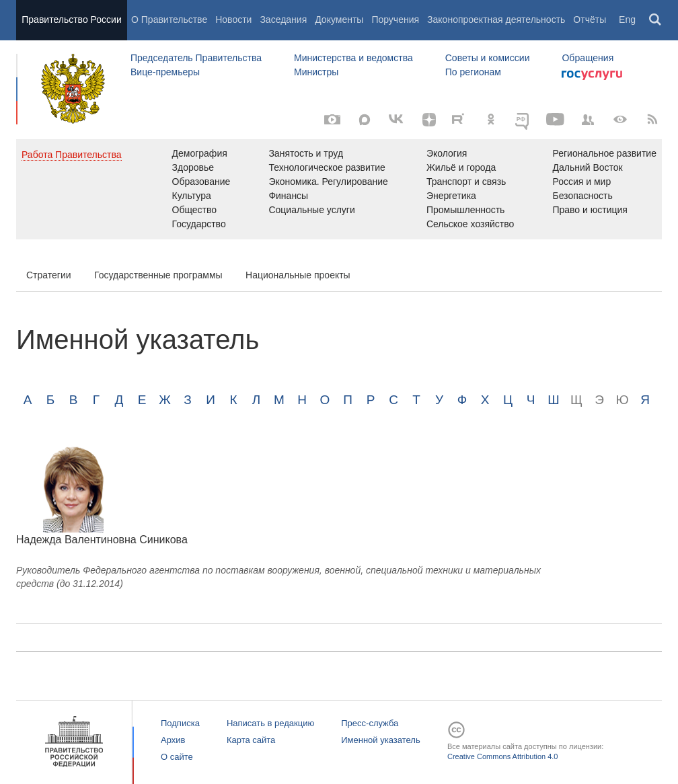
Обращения (588, 58)
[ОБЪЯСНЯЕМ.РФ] (523, 120)
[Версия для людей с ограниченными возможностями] (620, 120)
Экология (447, 153)
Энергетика (451, 196)
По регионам (473, 72)
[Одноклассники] (491, 120)
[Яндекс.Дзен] (429, 120)
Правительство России (71, 19)
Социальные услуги (311, 210)
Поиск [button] (656, 20)
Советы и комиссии (488, 58)
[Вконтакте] (397, 120)
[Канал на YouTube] (556, 120)
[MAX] (365, 120)
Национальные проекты (298, 275)
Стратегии (49, 275)
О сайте (177, 757)
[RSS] (652, 120)
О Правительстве (169, 19)
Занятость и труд (306, 153)
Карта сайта (251, 740)
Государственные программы (158, 275)
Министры (316, 72)
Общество (195, 210)
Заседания (283, 19)
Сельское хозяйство (470, 224)
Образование (201, 182)
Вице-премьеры (165, 72)
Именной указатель (380, 740)
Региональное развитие (604, 153)
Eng (627, 19)
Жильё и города (461, 167)
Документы (339, 19)
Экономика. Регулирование (328, 182)
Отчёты (590, 19)
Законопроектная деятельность (496, 19)
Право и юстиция (590, 210)
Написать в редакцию (270, 723)
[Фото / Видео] (332, 120)
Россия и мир (581, 182)
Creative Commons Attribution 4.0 (502, 756)
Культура (192, 196)
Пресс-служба (370, 723)
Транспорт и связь (466, 182)
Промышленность (465, 210)
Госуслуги (592, 75)
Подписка (180, 723)
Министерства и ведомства (353, 58)
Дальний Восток (587, 167)
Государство (199, 224)
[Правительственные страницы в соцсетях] (588, 120)
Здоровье (193, 167)
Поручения (395, 19)
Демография (200, 153)
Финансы (288, 196)
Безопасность (582, 196)
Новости (233, 19)
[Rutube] (460, 118)
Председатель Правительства (196, 58)
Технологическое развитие (327, 167)
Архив (173, 740)
